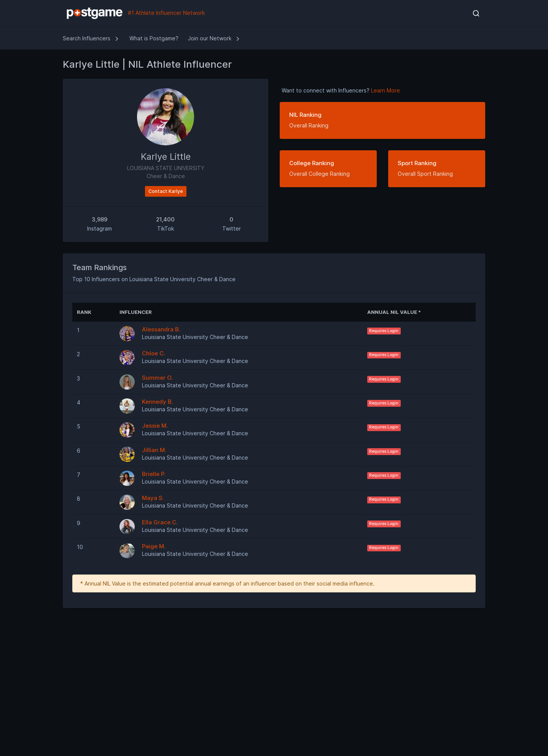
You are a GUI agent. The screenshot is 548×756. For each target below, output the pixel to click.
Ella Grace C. (160, 522)
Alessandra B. (161, 329)
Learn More (386, 90)
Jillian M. (154, 450)
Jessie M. (155, 426)
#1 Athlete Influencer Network (134, 13)
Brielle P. (154, 474)
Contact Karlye (166, 191)
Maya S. (153, 498)
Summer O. (157, 378)
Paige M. (154, 546)
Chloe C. (154, 353)
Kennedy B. (158, 402)
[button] (476, 13)
